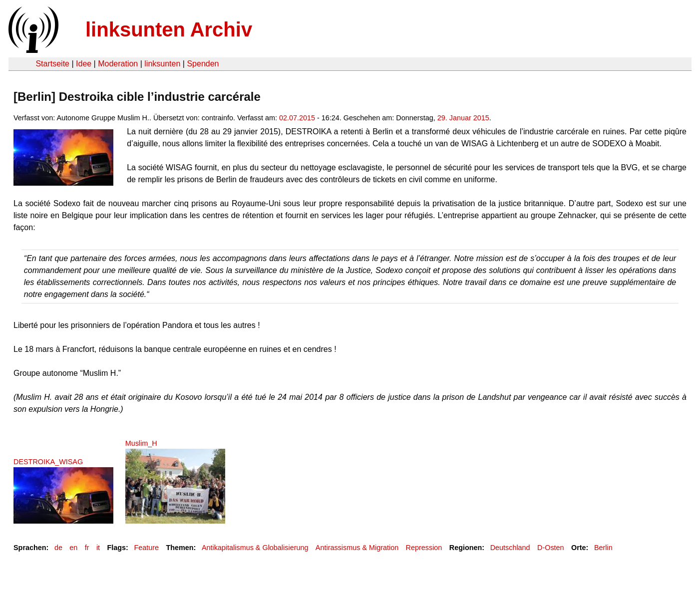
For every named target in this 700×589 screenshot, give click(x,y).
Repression (424, 548)
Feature (146, 548)
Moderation (118, 64)
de (58, 548)
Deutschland (510, 548)
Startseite (52, 64)
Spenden (203, 64)
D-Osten (551, 548)
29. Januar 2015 (463, 118)
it (98, 548)
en (73, 548)
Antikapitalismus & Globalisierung (255, 548)
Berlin (603, 548)
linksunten (162, 64)
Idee (84, 64)
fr (87, 548)
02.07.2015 (297, 118)
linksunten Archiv (169, 29)
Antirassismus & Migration (357, 548)
